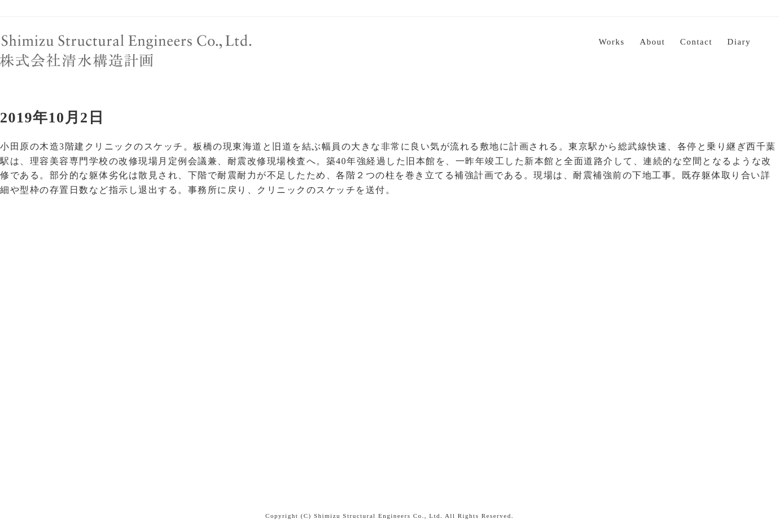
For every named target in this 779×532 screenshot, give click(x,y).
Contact (696, 42)
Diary (739, 42)
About (652, 42)
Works (611, 42)
